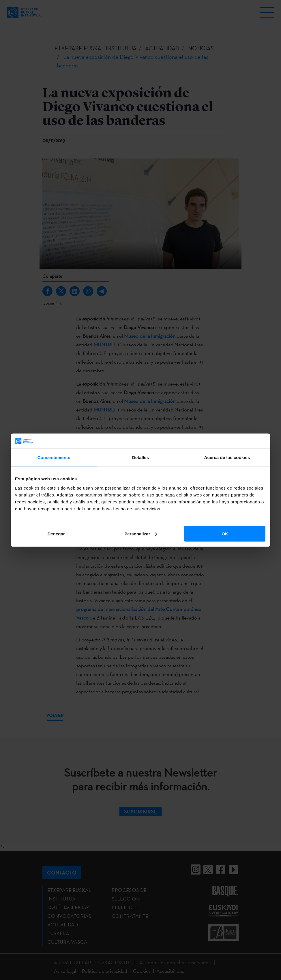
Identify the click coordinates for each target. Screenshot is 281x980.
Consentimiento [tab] (54, 457)
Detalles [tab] (140, 457)
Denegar (56, 534)
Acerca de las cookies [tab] (227, 457)
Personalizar (141, 534)
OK (225, 534)
